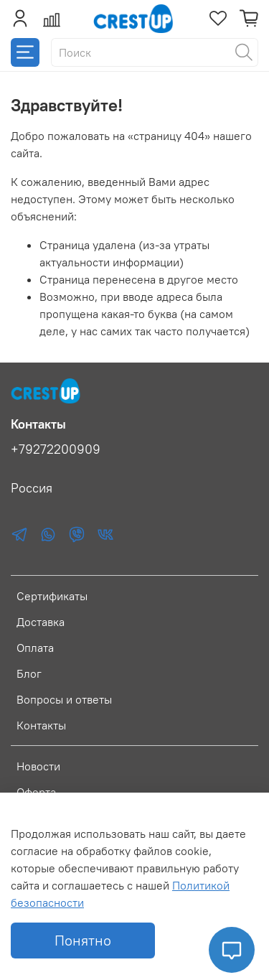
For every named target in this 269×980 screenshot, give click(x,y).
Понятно (83, 940)
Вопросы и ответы (64, 699)
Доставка (41, 622)
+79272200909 (56, 449)
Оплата (35, 648)
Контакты (41, 725)
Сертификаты (52, 596)
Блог (29, 673)
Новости (38, 766)
